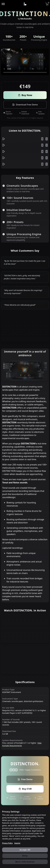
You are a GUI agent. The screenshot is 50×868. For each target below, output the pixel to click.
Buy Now (25, 95)
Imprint (17, 843)
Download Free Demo (25, 105)
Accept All (25, 850)
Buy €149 (25, 789)
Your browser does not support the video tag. (25, 62)
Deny (25, 856)
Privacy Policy (7, 843)
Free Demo (25, 779)
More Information (25, 862)
